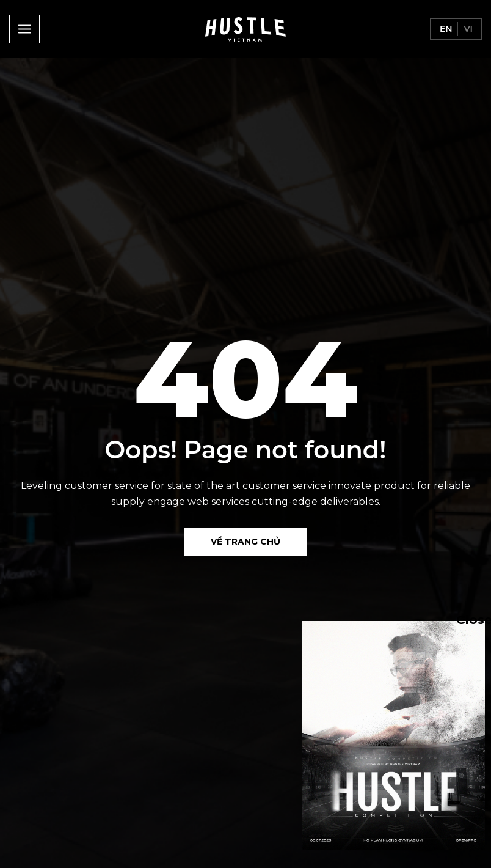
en (445, 29)
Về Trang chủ (245, 542)
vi (467, 29)
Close (462, 619)
